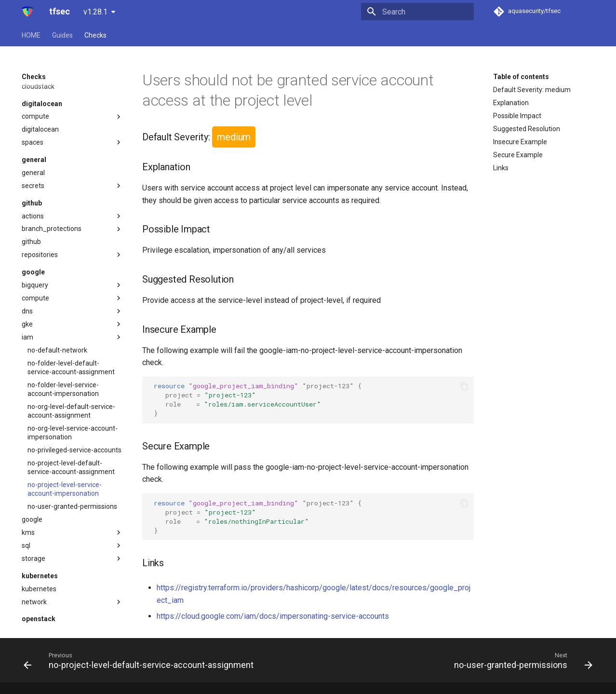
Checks (95, 35)
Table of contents (521, 77)
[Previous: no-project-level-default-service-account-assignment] (141, 660)
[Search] (417, 12)
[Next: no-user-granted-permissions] (521, 660)
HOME (31, 35)
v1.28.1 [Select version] (95, 12)
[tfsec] (28, 12)
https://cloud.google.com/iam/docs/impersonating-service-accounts (273, 616)
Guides (62, 35)
